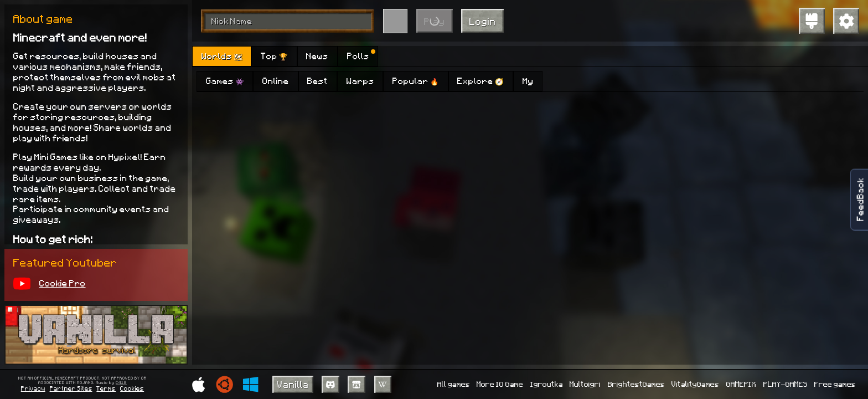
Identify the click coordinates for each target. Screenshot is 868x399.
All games (454, 384)
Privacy (33, 388)
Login (483, 21)
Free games (835, 384)
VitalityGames (695, 384)
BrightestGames (636, 384)
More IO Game (500, 384)
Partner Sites (71, 388)
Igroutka (547, 384)
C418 (121, 383)
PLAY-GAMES (786, 384)
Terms (106, 388)
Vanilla (293, 384)
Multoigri (585, 384)
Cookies (132, 388)
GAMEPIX (741, 384)
